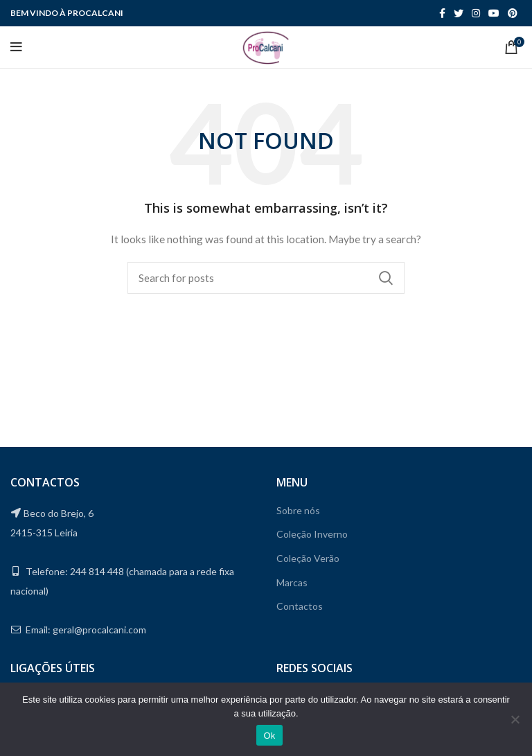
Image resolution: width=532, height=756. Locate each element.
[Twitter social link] (459, 13)
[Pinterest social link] (513, 13)
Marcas (292, 582)
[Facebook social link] (442, 13)
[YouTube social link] (494, 13)
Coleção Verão (308, 558)
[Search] (266, 278)
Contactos (300, 606)
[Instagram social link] (476, 13)
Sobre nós (298, 510)
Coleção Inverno (312, 534)
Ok (269, 736)
